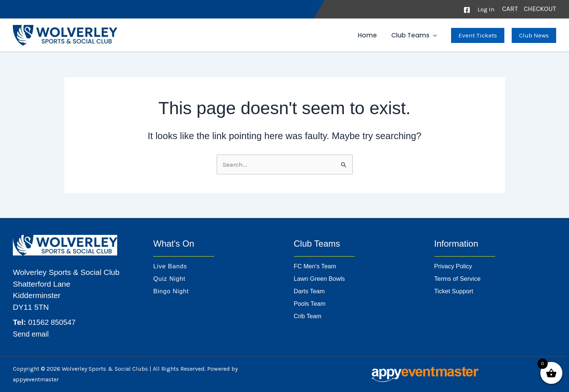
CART (511, 9)
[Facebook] (467, 10)
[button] (434, 35)
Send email (32, 334)
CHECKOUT (540, 9)
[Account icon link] (486, 9)
